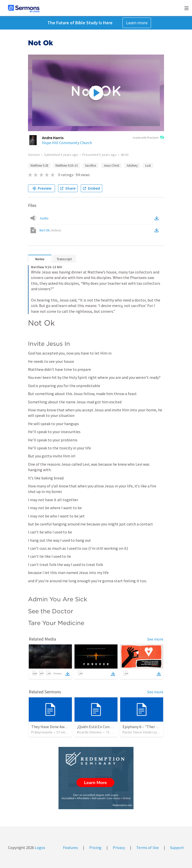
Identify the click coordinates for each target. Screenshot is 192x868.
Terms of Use (147, 847)
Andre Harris (53, 138)
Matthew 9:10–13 (66, 166)
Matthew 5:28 (39, 166)
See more (155, 639)
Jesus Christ (111, 166)
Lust (148, 166)
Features (70, 847)
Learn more (137, 23)
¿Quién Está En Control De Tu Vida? (106, 727)
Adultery (132, 166)
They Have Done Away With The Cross (63, 727)
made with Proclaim (148, 138)
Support (177, 847)
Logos (40, 847)
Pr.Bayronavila (42, 732)
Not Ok (50, 230)
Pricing (95, 847)
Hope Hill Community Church (67, 143)
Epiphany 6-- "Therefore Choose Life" (155, 727)
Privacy (119, 847)
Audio (44, 218)
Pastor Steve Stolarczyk (141, 732)
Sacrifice (90, 166)
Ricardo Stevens (89, 732)
